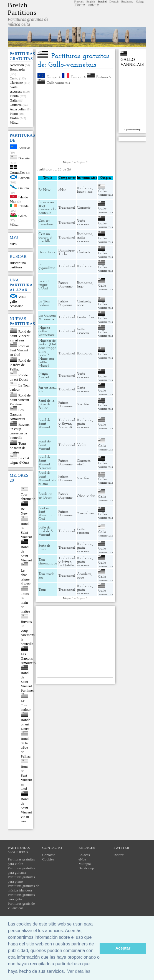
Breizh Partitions (22, 9)
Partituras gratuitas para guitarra (21, 870)
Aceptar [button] (123, 948)
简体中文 (94, 5)
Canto (14, 78)
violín (81, 464)
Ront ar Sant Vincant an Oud (19, 350)
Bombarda (17, 69)
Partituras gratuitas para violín (21, 861)
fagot (81, 287)
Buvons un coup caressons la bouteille (20, 431)
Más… (15, 122)
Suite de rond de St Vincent (46, 531)
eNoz (62, 190)
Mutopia (85, 864)
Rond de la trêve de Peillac (20, 365)
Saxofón (83, 404)
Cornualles (17, 173)
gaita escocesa (83, 239)
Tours (42, 590)
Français (79, 2)
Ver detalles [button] (79, 971)
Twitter (118, 855)
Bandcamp (86, 868)
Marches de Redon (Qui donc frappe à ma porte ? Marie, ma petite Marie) (47, 353)
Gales (22, 216)
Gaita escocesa (16, 89)
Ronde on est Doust (19, 377)
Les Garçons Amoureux (17, 414)
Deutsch (114, 2)
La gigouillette (47, 266)
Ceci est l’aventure (46, 222)
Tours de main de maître (18, 448)
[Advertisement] (75, 123)
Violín (14, 118)
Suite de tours (45, 548)
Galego (140, 2)
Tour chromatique (30, 497)
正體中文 (80, 5)
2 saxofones (86, 513)
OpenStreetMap (132, 129)
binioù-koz (85, 192)
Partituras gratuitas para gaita (21, 897)
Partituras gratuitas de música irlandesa (23, 888)
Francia (77, 77)
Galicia (24, 188)
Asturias (24, 148)
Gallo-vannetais (58, 83)
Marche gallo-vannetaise (47, 331)
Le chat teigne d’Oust (19, 460)
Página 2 (82, 163)
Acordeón (17, 65)
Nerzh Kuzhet (44, 375)
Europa (52, 77)
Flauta (14, 96)
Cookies (48, 859)
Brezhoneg (127, 2)
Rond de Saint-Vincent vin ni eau (20, 336)
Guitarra (16, 105)
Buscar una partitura (18, 265)
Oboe (81, 496)
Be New (24, 511)
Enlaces (84, 855)
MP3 (13, 244)
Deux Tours (47, 252)
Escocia (24, 178)
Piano (14, 114)
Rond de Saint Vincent (26, 530)
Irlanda (23, 206)
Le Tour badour (26, 705)
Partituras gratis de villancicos (21, 906)
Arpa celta (17, 109)
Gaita (14, 100)
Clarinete (16, 83)
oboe (81, 305)
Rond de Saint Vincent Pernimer (20, 400)
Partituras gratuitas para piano (21, 879)
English (91, 2)
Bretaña (24, 158)
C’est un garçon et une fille (46, 238)
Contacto (49, 855)
